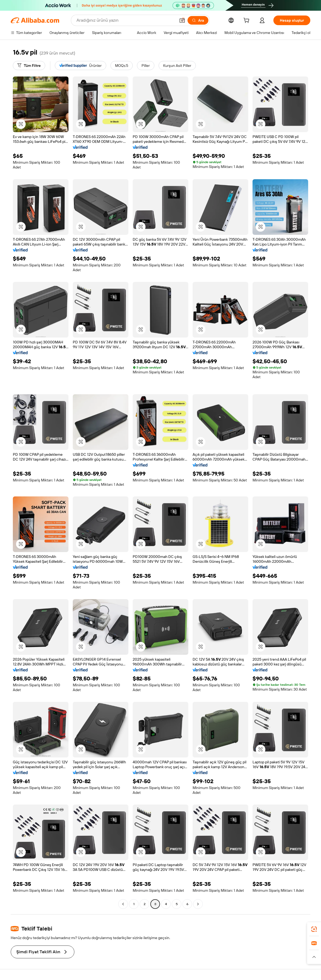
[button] (182, 20)
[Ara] (198, 20)
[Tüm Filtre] (29, 66)
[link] (314, 929)
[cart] (247, 21)
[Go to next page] (198, 904)
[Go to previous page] (123, 904)
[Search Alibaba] (126, 20)
